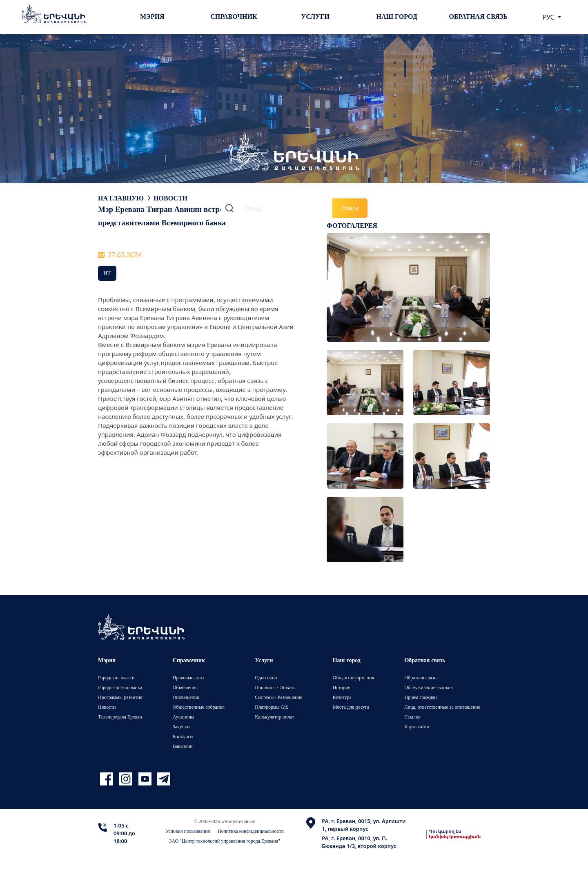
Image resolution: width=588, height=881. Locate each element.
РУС (549, 17)
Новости (170, 198)
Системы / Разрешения (278, 697)
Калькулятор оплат (274, 717)
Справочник (234, 16)
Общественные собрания (199, 707)
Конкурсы (183, 736)
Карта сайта (417, 726)
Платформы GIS (272, 707)
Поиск (350, 208)
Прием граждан (420, 697)
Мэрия (152, 16)
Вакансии (183, 746)
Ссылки (412, 717)
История (342, 687)
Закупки (181, 726)
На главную (121, 198)
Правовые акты (189, 677)
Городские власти (116, 677)
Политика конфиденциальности (251, 831)
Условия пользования (188, 831)
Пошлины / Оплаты (275, 687)
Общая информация (354, 677)
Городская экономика (120, 687)
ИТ (107, 273)
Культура (342, 697)
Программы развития (120, 697)
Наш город (397, 16)
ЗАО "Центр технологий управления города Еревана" (225, 841)
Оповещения (186, 697)
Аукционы (184, 717)
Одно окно (266, 677)
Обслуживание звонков (428, 687)
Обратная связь (478, 16)
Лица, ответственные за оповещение (442, 707)
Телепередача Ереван (120, 717)
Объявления (185, 687)
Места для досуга (351, 707)
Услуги (315, 16)
